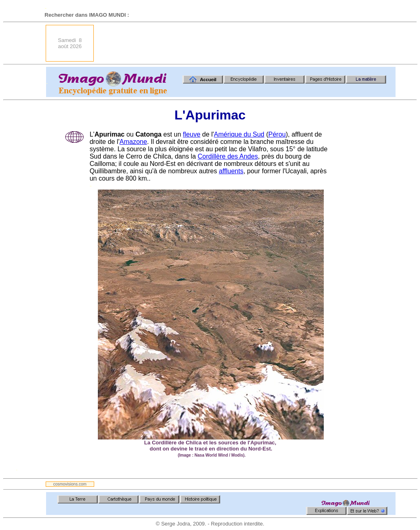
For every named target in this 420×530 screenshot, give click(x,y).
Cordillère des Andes (228, 156)
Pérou (277, 134)
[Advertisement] (247, 43)
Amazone (133, 142)
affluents (231, 171)
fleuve (192, 134)
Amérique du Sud (239, 134)
